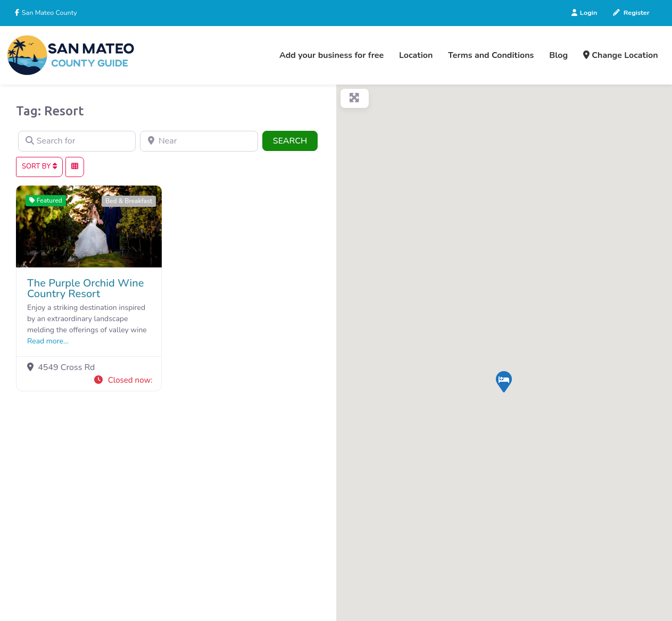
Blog (558, 55)
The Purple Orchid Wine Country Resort (85, 288)
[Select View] (75, 167)
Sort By (39, 166)
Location (416, 55)
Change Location (621, 55)
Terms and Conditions (491, 55)
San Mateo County (49, 12)
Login (584, 12)
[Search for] (77, 141)
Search (296, 140)
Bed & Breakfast (129, 201)
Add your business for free (331, 55)
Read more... (48, 341)
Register (631, 12)
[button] (123, 380)
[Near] (199, 141)
